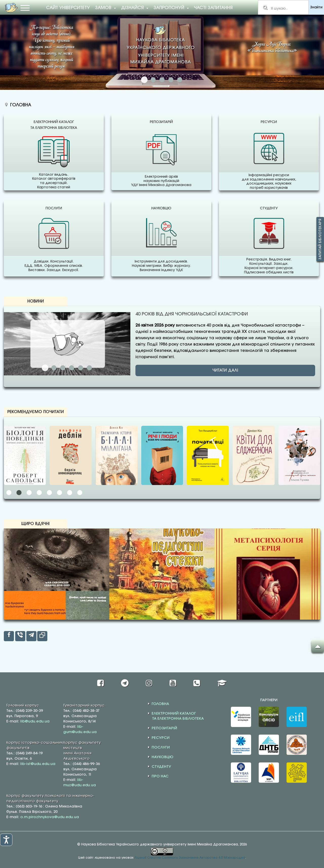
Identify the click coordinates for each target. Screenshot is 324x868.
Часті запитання (213, 8)
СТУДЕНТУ (161, 767)
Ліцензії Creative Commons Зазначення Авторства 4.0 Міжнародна (190, 858)
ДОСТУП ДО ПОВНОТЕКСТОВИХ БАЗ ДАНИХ (171, 80)
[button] (9, 493)
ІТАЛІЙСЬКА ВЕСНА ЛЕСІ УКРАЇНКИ (89, 368)
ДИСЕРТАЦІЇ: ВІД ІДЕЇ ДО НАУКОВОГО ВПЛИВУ (63, 368)
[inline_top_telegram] (31, 636)
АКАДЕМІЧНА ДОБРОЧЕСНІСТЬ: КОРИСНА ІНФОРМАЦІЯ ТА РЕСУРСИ (180, 80)
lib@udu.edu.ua (35, 721)
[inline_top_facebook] (9, 636)
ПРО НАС (160, 776)
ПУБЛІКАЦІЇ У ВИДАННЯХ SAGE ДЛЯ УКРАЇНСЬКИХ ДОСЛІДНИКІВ (72, 368)
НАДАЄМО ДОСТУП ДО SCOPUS (153, 80)
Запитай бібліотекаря (320, 239)
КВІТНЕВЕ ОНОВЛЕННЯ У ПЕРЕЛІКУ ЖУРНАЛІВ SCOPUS (54, 368)
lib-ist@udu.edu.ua (38, 764)
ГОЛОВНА (160, 704)
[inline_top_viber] (20, 636)
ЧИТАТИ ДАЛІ (225, 370)
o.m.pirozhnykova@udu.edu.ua (50, 817)
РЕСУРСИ (161, 738)
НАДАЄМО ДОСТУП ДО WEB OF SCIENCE (162, 80)
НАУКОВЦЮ (163, 757)
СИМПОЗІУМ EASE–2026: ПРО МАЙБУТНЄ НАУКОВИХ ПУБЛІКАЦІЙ (80, 368)
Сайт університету (68, 8)
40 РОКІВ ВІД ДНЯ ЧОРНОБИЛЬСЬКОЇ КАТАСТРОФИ (45, 368)
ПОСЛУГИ (161, 748)
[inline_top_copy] (42, 636)
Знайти (316, 7)
